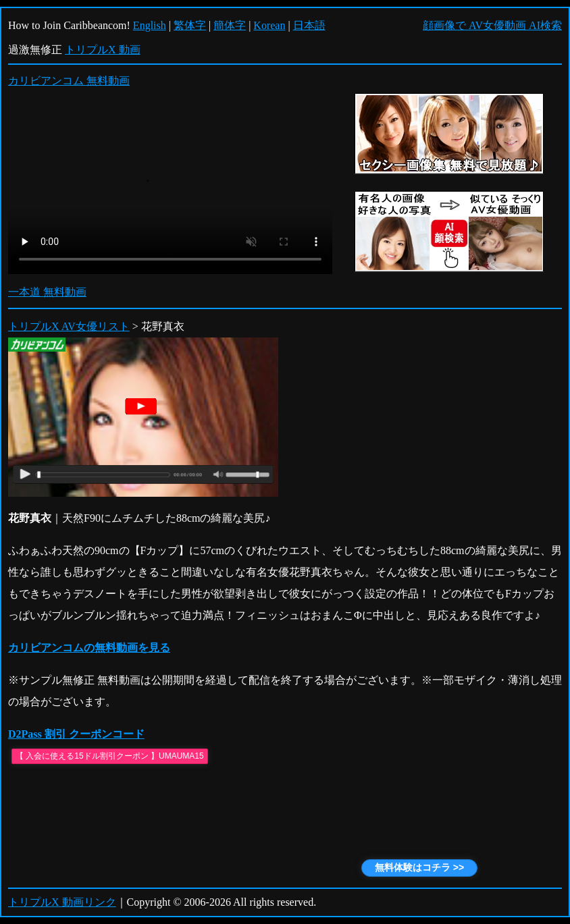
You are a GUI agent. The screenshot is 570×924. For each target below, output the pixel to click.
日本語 (309, 25)
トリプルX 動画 (103, 50)
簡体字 (230, 25)
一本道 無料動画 (47, 292)
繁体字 (190, 25)
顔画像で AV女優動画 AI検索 (492, 25)
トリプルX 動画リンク (62, 902)
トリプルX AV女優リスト (69, 326)
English (150, 25)
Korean (269, 25)
